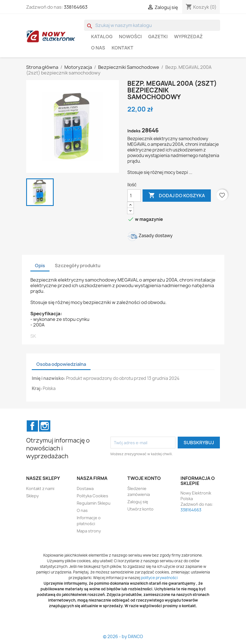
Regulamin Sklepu (94, 503)
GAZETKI (158, 37)
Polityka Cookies (92, 496)
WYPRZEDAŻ (188, 37)
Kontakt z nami (40, 488)
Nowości (130, 37)
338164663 (76, 7)
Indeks (134, 131)
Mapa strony (89, 531)
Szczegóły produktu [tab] (78, 266)
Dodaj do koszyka (177, 196)
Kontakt (122, 48)
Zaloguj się (138, 502)
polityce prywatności (159, 578)
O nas (98, 48)
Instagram (45, 426)
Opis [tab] (40, 266)
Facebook (32, 426)
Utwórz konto (140, 509)
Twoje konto (144, 478)
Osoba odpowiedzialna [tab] (61, 364)
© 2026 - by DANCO (123, 637)
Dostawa (85, 488)
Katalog (102, 37)
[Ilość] (134, 196)
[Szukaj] (152, 25)
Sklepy (32, 496)
